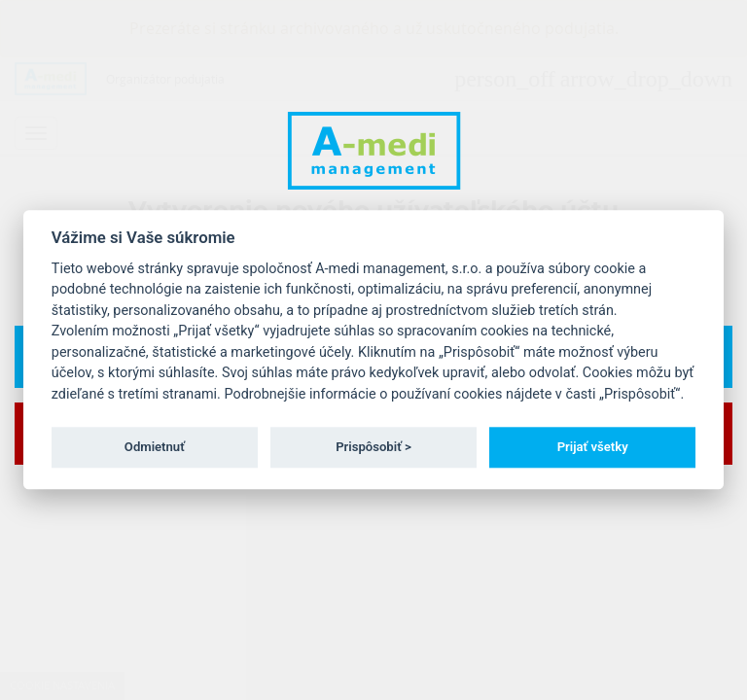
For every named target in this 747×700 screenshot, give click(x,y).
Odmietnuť (155, 447)
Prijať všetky (593, 447)
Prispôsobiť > (373, 447)
